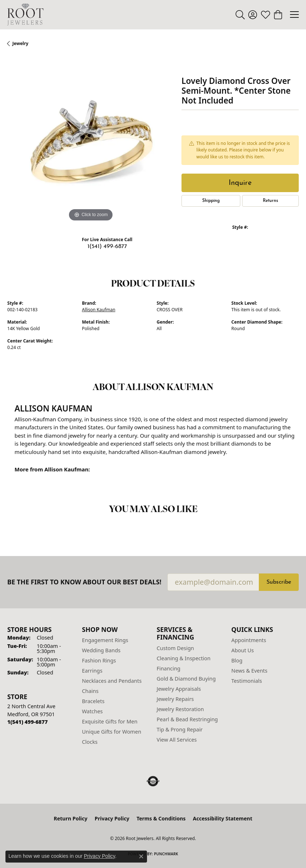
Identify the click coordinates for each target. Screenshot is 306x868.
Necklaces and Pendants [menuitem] (112, 681)
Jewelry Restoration (180, 709)
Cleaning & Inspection (184, 658)
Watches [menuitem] (92, 711)
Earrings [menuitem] (92, 671)
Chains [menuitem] (90, 691)
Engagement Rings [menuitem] (105, 640)
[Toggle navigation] (294, 15)
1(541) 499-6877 (107, 247)
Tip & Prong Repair (180, 729)
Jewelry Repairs (175, 699)
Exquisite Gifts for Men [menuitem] (110, 721)
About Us (242, 650)
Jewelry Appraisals (179, 689)
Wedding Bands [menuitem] (101, 650)
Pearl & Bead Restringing (187, 719)
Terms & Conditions (161, 818)
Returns (270, 201)
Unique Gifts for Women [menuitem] (112, 732)
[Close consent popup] (141, 856)
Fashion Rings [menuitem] (99, 660)
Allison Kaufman (99, 310)
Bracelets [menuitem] (93, 701)
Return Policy (71, 818)
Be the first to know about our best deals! (84, 582)
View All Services (177, 740)
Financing (169, 668)
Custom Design (176, 648)
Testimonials (246, 681)
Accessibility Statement (223, 818)
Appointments (249, 640)
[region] (91, 140)
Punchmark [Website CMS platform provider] (166, 854)
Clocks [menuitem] (90, 742)
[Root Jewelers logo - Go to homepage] (25, 15)
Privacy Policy (112, 818)
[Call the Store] (27, 722)
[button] (240, 15)
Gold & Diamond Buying (186, 679)
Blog (237, 660)
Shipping (211, 201)
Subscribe (279, 582)
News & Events (249, 671)
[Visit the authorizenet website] (153, 781)
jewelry (20, 43)
